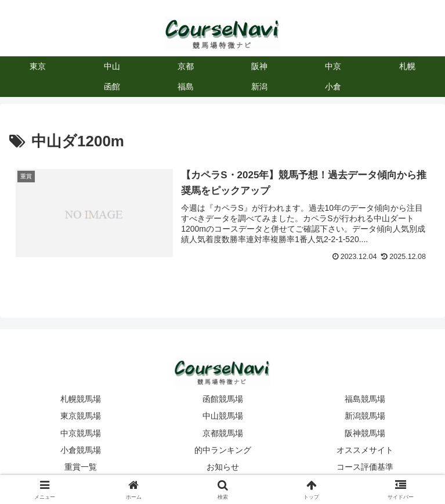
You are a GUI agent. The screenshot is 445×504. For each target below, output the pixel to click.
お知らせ (223, 467)
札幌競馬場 (81, 399)
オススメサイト (365, 450)
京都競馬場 (223, 433)
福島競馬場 (365, 399)
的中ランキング (223, 450)
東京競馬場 (81, 416)
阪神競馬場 (365, 433)
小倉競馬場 (81, 450)
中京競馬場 (81, 433)
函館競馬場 (223, 399)
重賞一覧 (81, 467)
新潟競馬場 (365, 416)
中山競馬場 (223, 416)
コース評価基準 (365, 467)
